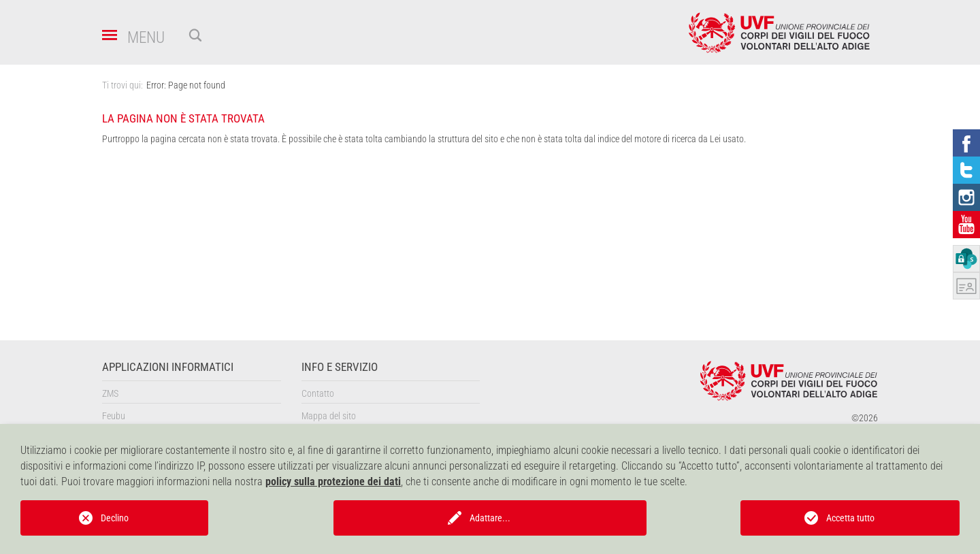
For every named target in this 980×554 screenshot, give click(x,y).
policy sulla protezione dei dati (333, 482)
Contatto (318, 393)
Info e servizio (340, 367)
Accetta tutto (850, 518)
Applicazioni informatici (168, 367)
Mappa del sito (329, 416)
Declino (115, 518)
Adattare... (490, 518)
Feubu (114, 416)
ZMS (110, 393)
